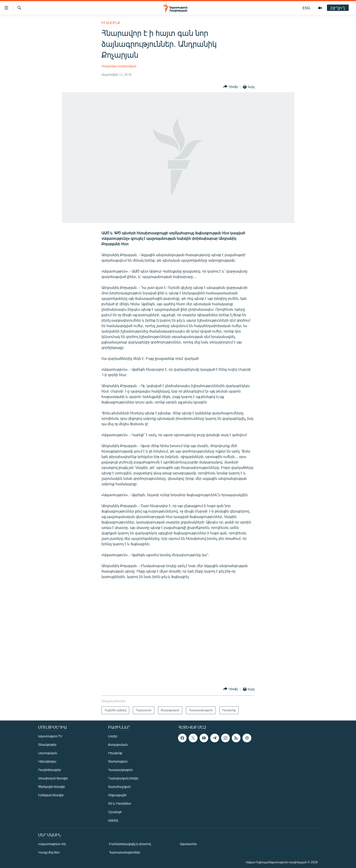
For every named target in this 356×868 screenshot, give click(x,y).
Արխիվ (113, 820)
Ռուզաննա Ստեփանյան (119, 66)
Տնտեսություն (118, 761)
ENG (306, 8)
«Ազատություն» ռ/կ (52, 844)
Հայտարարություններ (125, 852)
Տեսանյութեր (47, 744)
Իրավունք (111, 23)
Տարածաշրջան (119, 787)
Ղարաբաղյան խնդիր (123, 778)
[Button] (230, 87)
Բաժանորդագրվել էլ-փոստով (130, 844)
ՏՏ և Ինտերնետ (120, 803)
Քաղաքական (118, 744)
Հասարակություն (120, 770)
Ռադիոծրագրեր (49, 770)
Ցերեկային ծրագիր (52, 787)
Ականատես (188, 844)
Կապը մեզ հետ (49, 852)
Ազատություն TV (50, 736)
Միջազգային (117, 795)
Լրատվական (48, 753)
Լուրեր (113, 736)
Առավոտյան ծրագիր (53, 778)
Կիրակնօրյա (47, 761)
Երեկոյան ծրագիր (51, 795)
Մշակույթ (115, 812)
